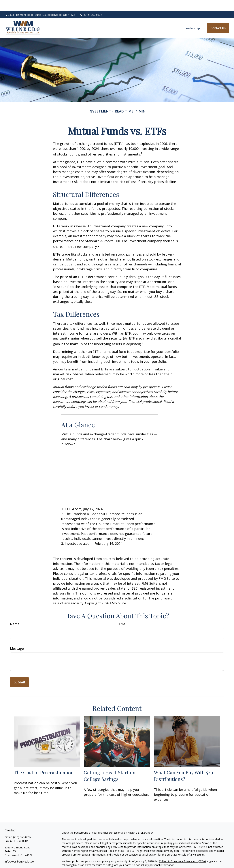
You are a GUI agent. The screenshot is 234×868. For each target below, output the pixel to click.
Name (15, 613)
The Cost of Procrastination (44, 761)
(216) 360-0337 (91, 4)
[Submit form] (19, 671)
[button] (192, 17)
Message (17, 638)
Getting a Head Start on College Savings (110, 765)
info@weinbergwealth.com (20, 851)
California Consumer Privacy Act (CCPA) (182, 850)
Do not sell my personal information (153, 854)
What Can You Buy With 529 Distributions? (183, 765)
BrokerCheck (145, 822)
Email (123, 613)
